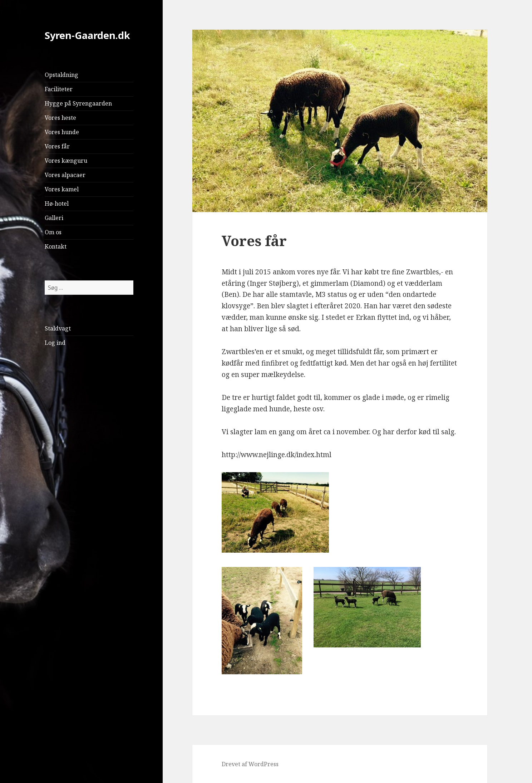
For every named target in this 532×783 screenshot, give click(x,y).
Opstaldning (61, 75)
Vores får (57, 146)
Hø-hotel (57, 204)
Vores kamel (62, 189)
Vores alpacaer (65, 175)
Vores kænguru (66, 161)
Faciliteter (59, 89)
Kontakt (56, 246)
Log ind (55, 343)
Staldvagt (58, 328)
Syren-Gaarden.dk (87, 35)
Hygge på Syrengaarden (78, 103)
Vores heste (60, 118)
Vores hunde (62, 132)
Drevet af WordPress (250, 764)
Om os (53, 232)
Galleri (54, 218)
